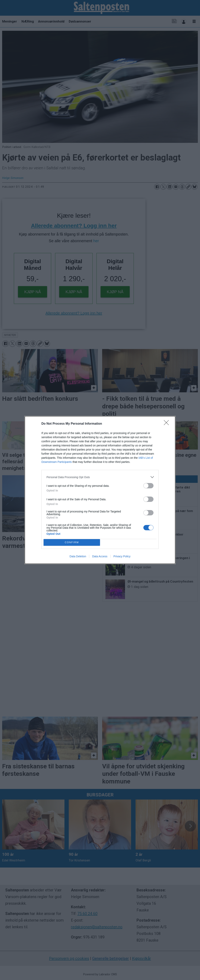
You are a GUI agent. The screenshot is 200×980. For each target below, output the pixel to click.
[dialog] (100, 490)
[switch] (148, 486)
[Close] (168, 424)
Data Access (100, 556)
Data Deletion (78, 556)
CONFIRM (72, 543)
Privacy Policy (122, 556)
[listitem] (100, 477)
